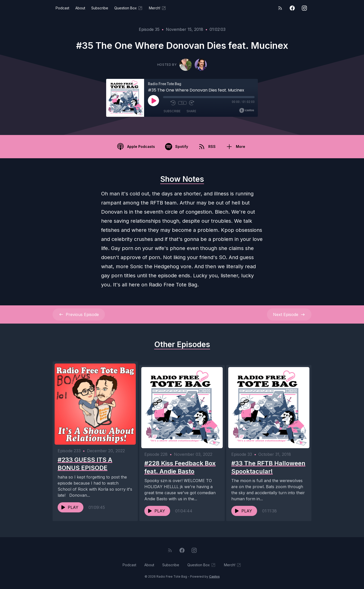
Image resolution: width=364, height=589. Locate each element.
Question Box (129, 8)
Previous (79, 314)
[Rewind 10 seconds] (173, 103)
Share (191, 111)
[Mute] (166, 103)
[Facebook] (292, 8)
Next (289, 314)
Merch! (158, 8)
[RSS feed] (280, 8)
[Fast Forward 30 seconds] (191, 103)
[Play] (153, 101)
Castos (214, 579)
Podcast (62, 8)
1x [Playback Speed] (182, 103)
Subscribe (100, 8)
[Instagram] (304, 8)
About (80, 8)
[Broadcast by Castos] (247, 110)
